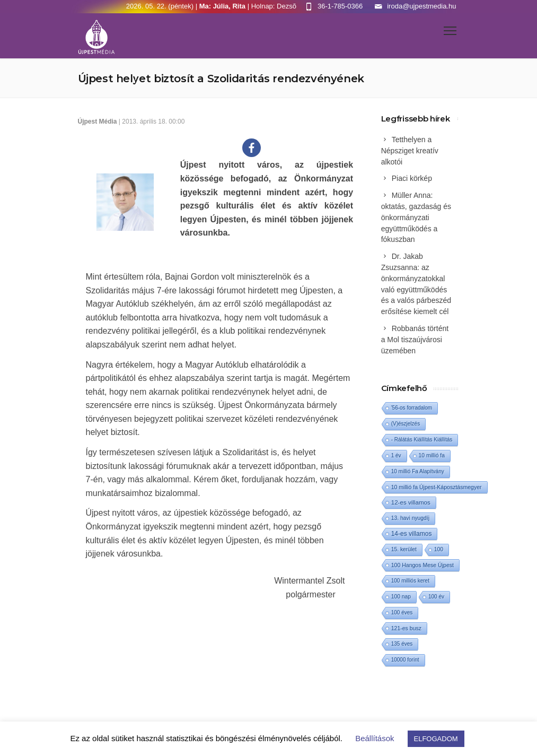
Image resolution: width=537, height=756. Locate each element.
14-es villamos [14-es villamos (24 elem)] (412, 534)
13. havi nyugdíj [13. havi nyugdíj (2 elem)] (410, 518)
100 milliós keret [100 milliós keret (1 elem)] (410, 581)
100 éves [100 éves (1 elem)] (402, 612)
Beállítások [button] (375, 738)
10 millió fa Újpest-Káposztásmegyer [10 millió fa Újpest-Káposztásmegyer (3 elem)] (437, 487)
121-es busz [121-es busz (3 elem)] (406, 628)
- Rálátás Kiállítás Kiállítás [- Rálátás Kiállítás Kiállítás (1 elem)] (422, 440)
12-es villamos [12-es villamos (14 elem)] (411, 502)
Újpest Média (98, 121)
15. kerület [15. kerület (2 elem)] (404, 549)
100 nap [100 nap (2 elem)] (401, 597)
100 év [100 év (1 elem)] (436, 597)
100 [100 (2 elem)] (439, 549)
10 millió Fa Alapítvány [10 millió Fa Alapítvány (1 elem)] (418, 471)
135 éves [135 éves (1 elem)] (402, 644)
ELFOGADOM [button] (436, 739)
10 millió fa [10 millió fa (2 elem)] (432, 455)
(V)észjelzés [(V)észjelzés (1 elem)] (406, 424)
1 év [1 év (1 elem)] (396, 455)
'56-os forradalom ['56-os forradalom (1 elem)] (412, 408)
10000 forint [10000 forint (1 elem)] (405, 660)
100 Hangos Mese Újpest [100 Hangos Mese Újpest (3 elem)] (422, 565)
